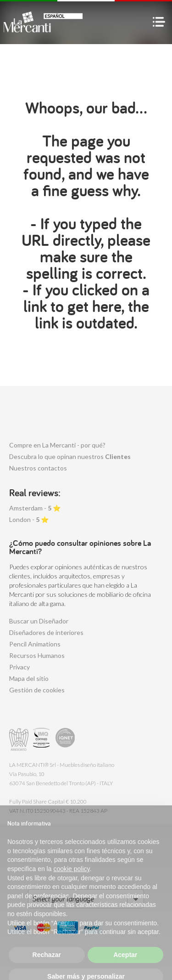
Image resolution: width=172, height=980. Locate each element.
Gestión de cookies (37, 690)
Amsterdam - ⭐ (35, 508)
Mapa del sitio (29, 678)
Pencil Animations (35, 644)
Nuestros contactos (38, 468)
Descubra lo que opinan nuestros (70, 456)
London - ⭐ (29, 519)
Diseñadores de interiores (46, 632)
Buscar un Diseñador (39, 621)
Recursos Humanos (37, 655)
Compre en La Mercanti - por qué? (57, 445)
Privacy (19, 667)
